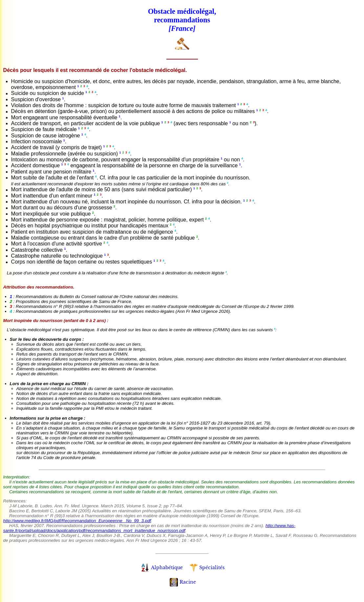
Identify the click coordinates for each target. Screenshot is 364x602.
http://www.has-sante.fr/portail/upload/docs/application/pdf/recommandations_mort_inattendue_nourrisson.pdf (150, 528)
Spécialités (207, 567)
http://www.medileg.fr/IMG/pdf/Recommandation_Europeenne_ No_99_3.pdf (77, 521)
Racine (183, 582)
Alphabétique (162, 567)
